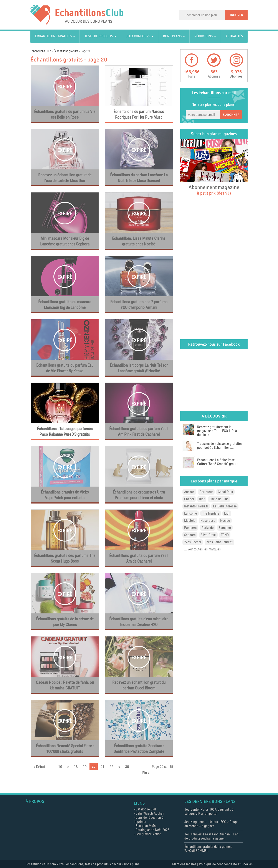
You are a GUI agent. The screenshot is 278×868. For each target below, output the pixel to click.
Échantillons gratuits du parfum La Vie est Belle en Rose (65, 114)
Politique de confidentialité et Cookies (226, 864)
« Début (39, 767)
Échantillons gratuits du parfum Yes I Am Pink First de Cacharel (139, 432)
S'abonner (231, 115)
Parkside (208, 528)
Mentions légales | (186, 864)
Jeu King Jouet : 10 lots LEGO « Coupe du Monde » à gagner (211, 824)
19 (85, 767)
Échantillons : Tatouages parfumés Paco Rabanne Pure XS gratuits (65, 432)
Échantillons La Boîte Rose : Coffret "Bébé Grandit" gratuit (218, 462)
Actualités (234, 36)
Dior (202, 499)
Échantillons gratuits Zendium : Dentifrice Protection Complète (139, 749)
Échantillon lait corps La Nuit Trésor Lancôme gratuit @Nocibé (139, 368)
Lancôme (191, 513)
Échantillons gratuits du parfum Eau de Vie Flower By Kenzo (65, 368)
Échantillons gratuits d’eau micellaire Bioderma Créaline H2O (139, 622)
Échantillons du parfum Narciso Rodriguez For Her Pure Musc (139, 114)
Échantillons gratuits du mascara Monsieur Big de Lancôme (65, 305)
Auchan (189, 492)
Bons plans (172, 36)
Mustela (190, 521)
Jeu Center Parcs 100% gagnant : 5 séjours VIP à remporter (209, 812)
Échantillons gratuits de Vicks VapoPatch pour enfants (65, 495)
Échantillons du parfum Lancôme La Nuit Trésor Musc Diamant (139, 178)
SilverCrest (208, 535)
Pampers (190, 528)
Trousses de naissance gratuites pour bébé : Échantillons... (220, 446)
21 (103, 767)
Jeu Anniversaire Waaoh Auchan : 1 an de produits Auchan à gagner (211, 836)
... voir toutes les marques (202, 549)
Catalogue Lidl (146, 809)
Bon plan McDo (146, 826)
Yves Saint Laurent (219, 542)
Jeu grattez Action (148, 834)
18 (76, 767)
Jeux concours (138, 36)
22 (111, 767)
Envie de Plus (219, 499)
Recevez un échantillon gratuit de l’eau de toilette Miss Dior (65, 178)
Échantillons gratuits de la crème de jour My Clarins (65, 622)
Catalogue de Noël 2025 (152, 830)
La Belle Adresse (225, 506)
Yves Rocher (193, 542)
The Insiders (211, 513)
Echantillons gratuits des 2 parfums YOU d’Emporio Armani (139, 305)
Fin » (146, 773)
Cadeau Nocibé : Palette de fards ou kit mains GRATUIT (65, 685)
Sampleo (225, 528)
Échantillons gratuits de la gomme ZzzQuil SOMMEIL (208, 849)
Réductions (204, 36)
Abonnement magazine (214, 190)
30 (127, 767)
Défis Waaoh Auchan (150, 813)
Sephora (190, 535)
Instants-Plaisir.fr (196, 506)
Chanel (189, 499)
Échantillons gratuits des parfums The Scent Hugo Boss (65, 558)
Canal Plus (225, 492)
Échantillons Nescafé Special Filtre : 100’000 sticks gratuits (65, 749)
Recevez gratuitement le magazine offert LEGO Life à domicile (217, 431)
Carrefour (206, 492)
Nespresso (208, 521)
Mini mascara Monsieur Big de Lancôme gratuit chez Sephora (65, 241)
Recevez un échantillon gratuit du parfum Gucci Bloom (139, 685)
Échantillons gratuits (53, 36)
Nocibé (225, 521)
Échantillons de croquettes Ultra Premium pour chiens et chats (139, 495)
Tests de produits (99, 36)
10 (60, 767)
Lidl (227, 513)
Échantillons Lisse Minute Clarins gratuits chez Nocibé (139, 241)
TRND (225, 535)
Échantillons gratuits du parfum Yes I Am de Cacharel (139, 558)
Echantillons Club (41, 51)
